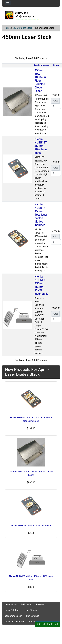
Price (56, 65)
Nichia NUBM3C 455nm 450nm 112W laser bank (41, 285)
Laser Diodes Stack (23, 28)
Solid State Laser (13, 616)
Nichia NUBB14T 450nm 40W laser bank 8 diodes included (41, 215)
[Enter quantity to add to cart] (56, 106)
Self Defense (33, 616)
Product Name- (42, 65)
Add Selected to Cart (48, 624)
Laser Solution (12, 610)
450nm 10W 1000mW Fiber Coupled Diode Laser (40, 81)
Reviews (40, 604)
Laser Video (10, 604)
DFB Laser (26, 604)
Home (8, 28)
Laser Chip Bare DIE (14, 622)
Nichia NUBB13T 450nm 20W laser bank (41, 146)
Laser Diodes (30, 610)
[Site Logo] (31, 15)
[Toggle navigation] (8, 3)
